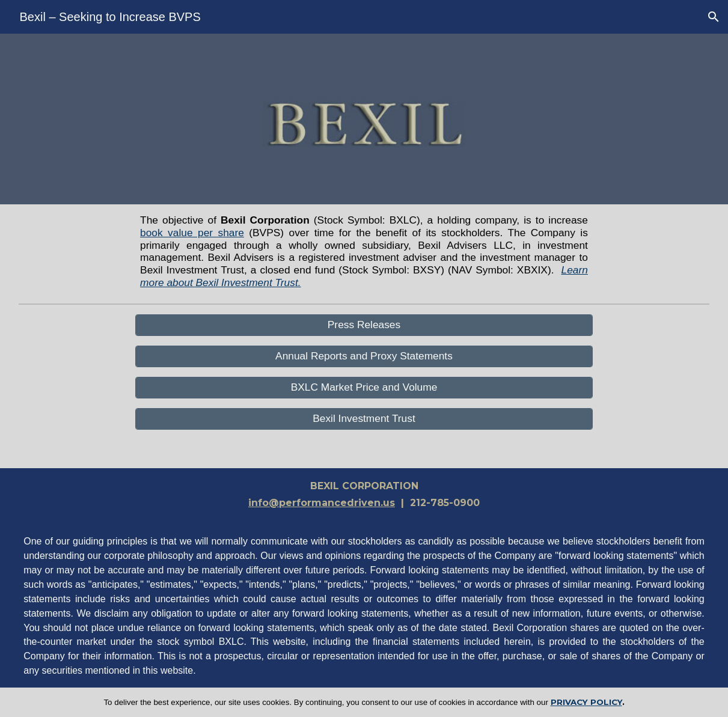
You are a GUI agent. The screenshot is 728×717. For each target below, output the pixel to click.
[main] (364, 252)
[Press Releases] (364, 325)
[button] (714, 17)
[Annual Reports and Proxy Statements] (364, 356)
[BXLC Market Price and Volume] (364, 388)
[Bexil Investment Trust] (364, 419)
